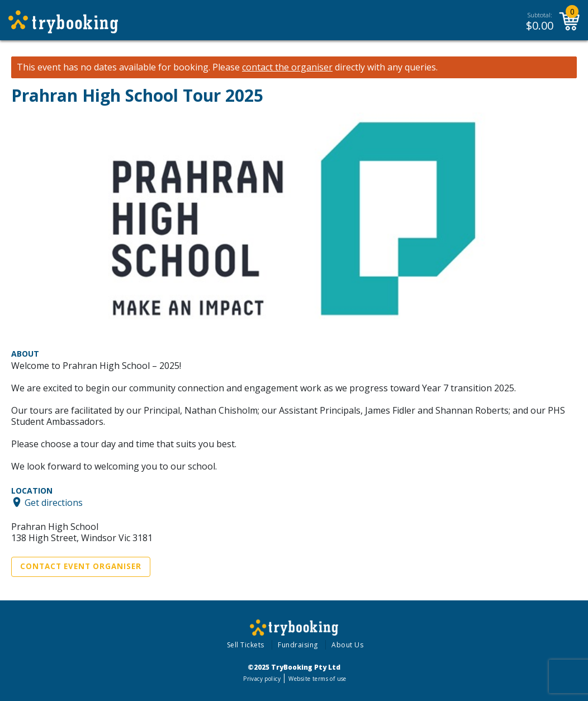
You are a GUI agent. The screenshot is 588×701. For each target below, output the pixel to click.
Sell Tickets (246, 645)
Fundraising (298, 645)
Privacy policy (262, 679)
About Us (347, 645)
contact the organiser (287, 67)
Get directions (54, 502)
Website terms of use (317, 679)
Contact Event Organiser (81, 566)
